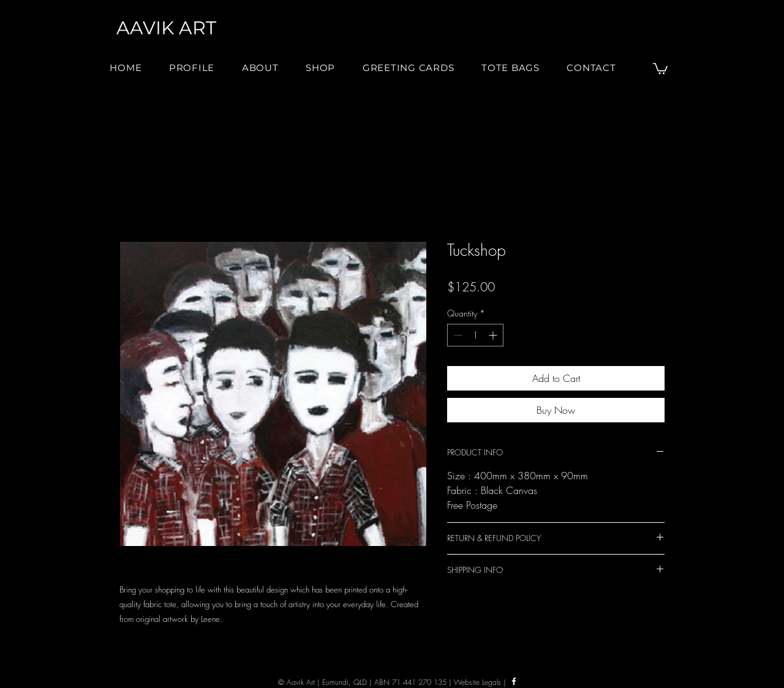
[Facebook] (514, 681)
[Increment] (494, 335)
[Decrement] (457, 335)
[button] (260, 68)
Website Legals (477, 682)
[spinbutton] (475, 335)
